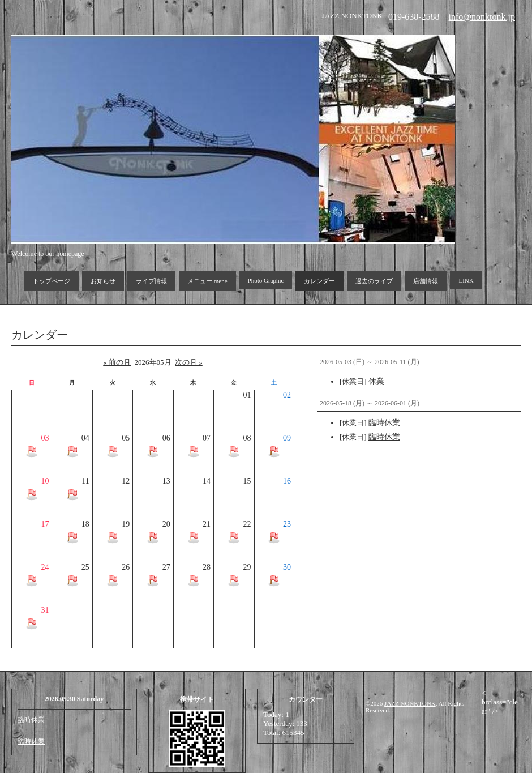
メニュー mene (207, 281)
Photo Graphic (266, 280)
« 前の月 (117, 362)
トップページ (52, 281)
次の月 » (189, 362)
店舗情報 (426, 281)
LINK (466, 280)
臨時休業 (31, 720)
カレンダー (319, 281)
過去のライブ (374, 281)
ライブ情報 (151, 281)
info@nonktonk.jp (482, 17)
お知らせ (103, 281)
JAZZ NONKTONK (410, 703)
